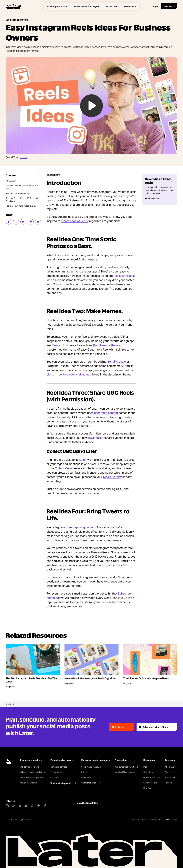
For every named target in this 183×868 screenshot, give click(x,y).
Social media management (32, 777)
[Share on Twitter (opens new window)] (16, 222)
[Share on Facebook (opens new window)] (9, 222)
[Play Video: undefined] (91, 106)
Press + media (171, 777)
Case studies (149, 772)
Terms (144, 820)
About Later (170, 767)
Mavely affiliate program (125, 772)
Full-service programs (30, 767)
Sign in (156, 6)
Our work (54, 777)
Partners (169, 783)
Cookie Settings (171, 820)
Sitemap (135, 820)
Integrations (86, 777)
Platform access (57, 772)
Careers (168, 772)
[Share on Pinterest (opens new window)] (31, 222)
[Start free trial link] (91, 783)
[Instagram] (7, 806)
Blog (145, 767)
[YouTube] (26, 806)
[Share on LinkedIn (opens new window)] (23, 222)
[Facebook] (45, 806)
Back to (10, 704)
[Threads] (32, 806)
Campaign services (59, 767)
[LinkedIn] (20, 806)
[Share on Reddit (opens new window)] (38, 222)
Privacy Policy (156, 820)
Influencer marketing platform (33, 772)
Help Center (149, 788)
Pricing (84, 772)
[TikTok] (13, 806)
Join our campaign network (126, 767)
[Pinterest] (39, 806)
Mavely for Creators (29, 783)
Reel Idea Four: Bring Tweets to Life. (21, 206)
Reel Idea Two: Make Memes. (18, 193)
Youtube (23, 157)
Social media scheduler (91, 767)
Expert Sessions (150, 783)
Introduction (11, 181)
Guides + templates (152, 777)
